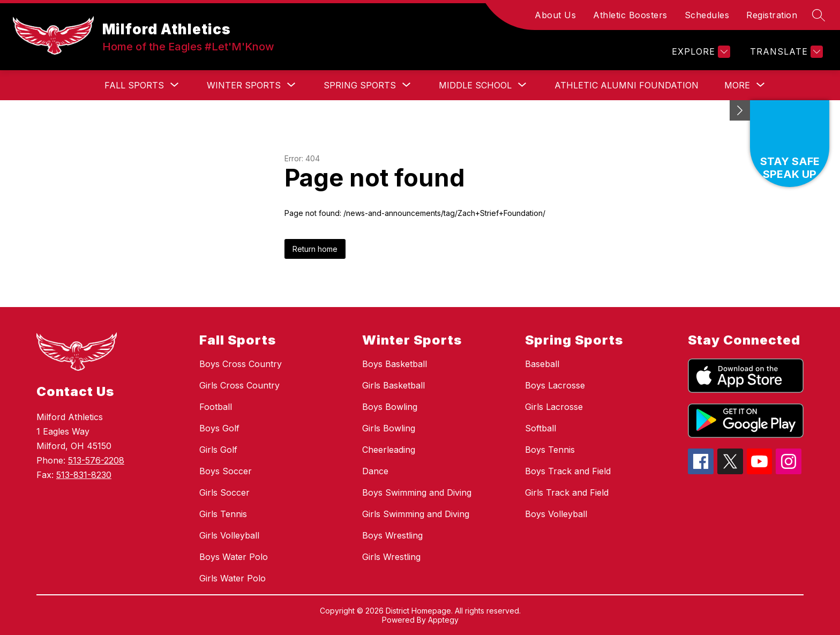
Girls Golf (218, 450)
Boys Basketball (395, 364)
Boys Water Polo (234, 557)
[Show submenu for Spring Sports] (360, 85)
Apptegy (443, 620)
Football (216, 407)
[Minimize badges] (740, 110)
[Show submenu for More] (737, 85)
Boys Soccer (226, 471)
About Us (555, 15)
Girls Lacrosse (554, 407)
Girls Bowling (389, 428)
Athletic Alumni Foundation (627, 85)
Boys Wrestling (392, 535)
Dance (375, 471)
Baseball (542, 364)
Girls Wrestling (391, 557)
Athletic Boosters (630, 15)
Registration (772, 15)
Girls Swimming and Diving (416, 514)
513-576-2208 (96, 460)
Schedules (707, 15)
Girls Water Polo (232, 578)
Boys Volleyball (556, 514)
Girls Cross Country (239, 385)
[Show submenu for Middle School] (475, 85)
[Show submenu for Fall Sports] (134, 85)
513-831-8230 (84, 475)
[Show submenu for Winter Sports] (244, 85)
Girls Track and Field (567, 492)
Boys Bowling (390, 407)
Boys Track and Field (568, 471)
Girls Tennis (223, 514)
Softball (541, 428)
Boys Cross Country (241, 364)
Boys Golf (219, 428)
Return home (315, 249)
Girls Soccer (224, 492)
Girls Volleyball (229, 535)
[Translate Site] (785, 52)
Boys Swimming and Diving (417, 492)
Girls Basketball (393, 385)
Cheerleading (389, 450)
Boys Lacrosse (555, 385)
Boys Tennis (550, 450)
